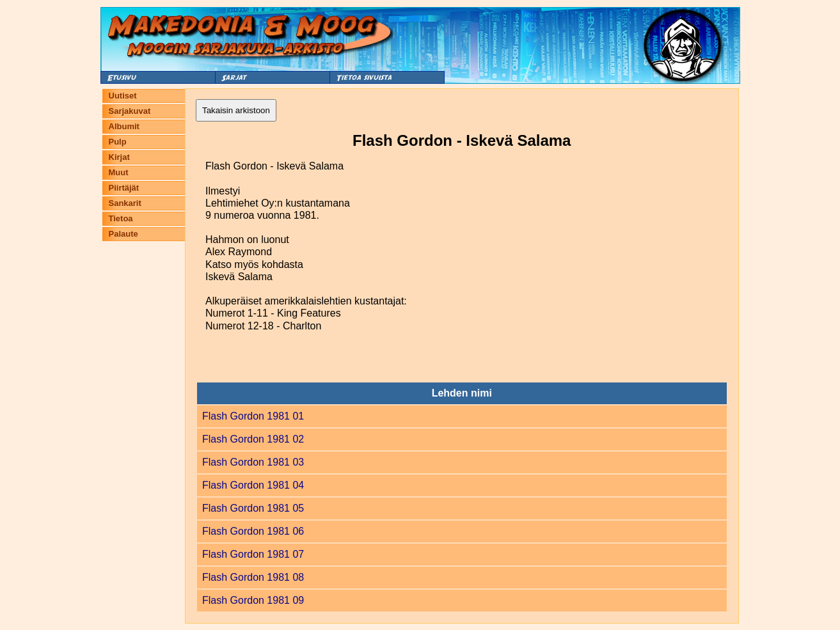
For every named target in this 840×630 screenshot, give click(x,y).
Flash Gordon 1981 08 (253, 577)
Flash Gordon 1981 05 (253, 508)
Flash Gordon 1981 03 (253, 462)
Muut (119, 172)
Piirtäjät (124, 188)
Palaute (123, 234)
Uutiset (123, 96)
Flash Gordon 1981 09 (253, 600)
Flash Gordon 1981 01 (253, 416)
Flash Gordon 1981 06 (253, 531)
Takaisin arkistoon (236, 110)
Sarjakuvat (130, 111)
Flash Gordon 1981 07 (253, 554)
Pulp (118, 142)
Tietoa (121, 218)
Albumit (124, 126)
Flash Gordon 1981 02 (253, 439)
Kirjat (119, 157)
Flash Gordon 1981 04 (253, 485)
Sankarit (125, 203)
